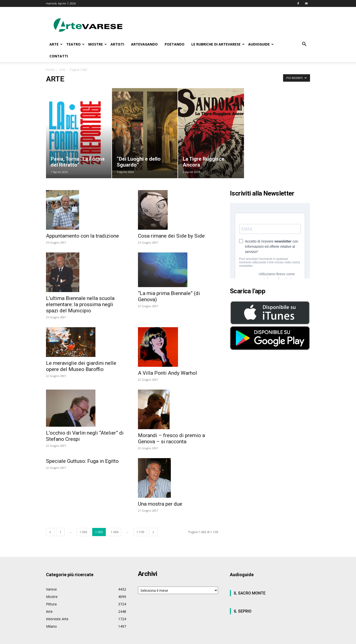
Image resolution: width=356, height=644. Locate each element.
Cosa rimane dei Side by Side (171, 236)
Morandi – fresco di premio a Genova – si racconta (171, 438)
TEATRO (75, 44)
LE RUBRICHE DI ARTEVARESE (218, 44)
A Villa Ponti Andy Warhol (167, 373)
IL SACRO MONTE (250, 593)
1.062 (83, 532)
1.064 (115, 532)
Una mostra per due (160, 504)
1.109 (140, 532)
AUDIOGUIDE (261, 44)
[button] (304, 45)
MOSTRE (98, 44)
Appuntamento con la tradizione (82, 236)
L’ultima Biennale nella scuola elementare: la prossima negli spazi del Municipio (80, 304)
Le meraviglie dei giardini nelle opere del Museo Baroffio (81, 366)
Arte (62, 70)
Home (50, 70)
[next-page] (153, 532)
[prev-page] (50, 532)
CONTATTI (59, 56)
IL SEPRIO (243, 611)
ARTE (56, 44)
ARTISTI (117, 44)
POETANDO (175, 44)
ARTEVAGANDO (144, 44)
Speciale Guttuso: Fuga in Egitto (82, 461)
